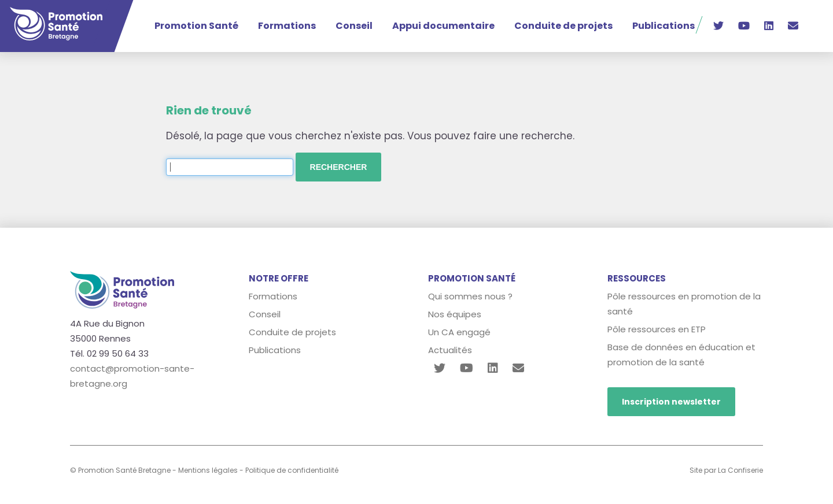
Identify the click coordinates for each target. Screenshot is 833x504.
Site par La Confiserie (726, 470)
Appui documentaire (443, 26)
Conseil (354, 26)
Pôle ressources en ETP (657, 329)
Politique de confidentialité (292, 470)
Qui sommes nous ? (470, 296)
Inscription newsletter (671, 402)
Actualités (450, 350)
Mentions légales (208, 470)
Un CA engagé (459, 332)
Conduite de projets (563, 26)
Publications (664, 26)
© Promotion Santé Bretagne (120, 470)
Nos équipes (455, 314)
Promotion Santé (196, 26)
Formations (287, 26)
